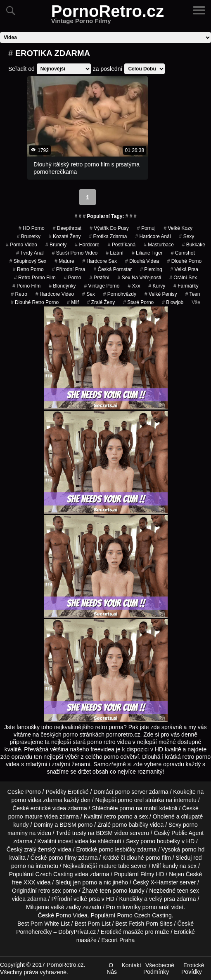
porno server (131, 792)
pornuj (146, 228)
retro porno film (35, 278)
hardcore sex (100, 261)
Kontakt (131, 965)
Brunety (56, 245)
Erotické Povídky (193, 968)
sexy (187, 236)
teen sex (188, 891)
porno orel (131, 800)
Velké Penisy (161, 294)
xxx (134, 286)
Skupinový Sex (28, 261)
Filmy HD (152, 874)
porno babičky (130, 825)
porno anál (156, 907)
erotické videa (48, 808)
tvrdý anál (30, 253)
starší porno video (75, 253)
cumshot (183, 253)
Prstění (100, 278)
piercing (151, 269)
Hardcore (87, 245)
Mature (64, 261)
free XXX (24, 882)
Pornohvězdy (120, 294)
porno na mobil (139, 808)
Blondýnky (62, 286)
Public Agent (187, 833)
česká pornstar (113, 269)
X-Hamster (164, 882)
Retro (19, 294)
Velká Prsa (184, 269)
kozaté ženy (65, 236)
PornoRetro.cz (108, 16)
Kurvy (157, 286)
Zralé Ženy (101, 302)
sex (89, 294)
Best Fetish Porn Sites (144, 924)
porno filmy (62, 858)
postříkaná (122, 245)
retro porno (28, 269)
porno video (21, 245)
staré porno (138, 302)
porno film (26, 286)
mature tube (114, 866)
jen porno (85, 882)
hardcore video (55, 294)
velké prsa (87, 899)
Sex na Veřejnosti (139, 278)
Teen (193, 294)
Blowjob (173, 302)
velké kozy (178, 228)
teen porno (113, 891)
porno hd (193, 849)
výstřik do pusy (109, 228)
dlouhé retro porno (35, 302)
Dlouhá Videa (142, 261)
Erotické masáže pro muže (135, 932)
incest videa (73, 841)
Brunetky (29, 236)
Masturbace (159, 245)
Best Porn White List (44, 924)
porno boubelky (160, 841)
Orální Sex (183, 278)
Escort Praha (118, 940)
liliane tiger (147, 253)
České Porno (54, 915)
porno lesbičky (117, 849)
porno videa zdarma (37, 800)
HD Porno (32, 228)
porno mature (25, 816)
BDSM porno (76, 825)
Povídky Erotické (67, 792)
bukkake (194, 245)
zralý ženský (40, 849)
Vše (196, 302)
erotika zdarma (108, 236)
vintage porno (102, 286)
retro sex (50, 891)
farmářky (186, 286)
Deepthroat (67, 228)
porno (73, 278)
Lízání (115, 253)
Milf (73, 302)
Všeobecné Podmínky (159, 968)
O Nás (112, 968)
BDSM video (112, 833)
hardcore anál (153, 236)
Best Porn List (92, 924)
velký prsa (162, 899)
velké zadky (66, 907)
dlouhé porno (184, 261)
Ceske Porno (24, 792)
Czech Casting (54, 874)
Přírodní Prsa (69, 269)
